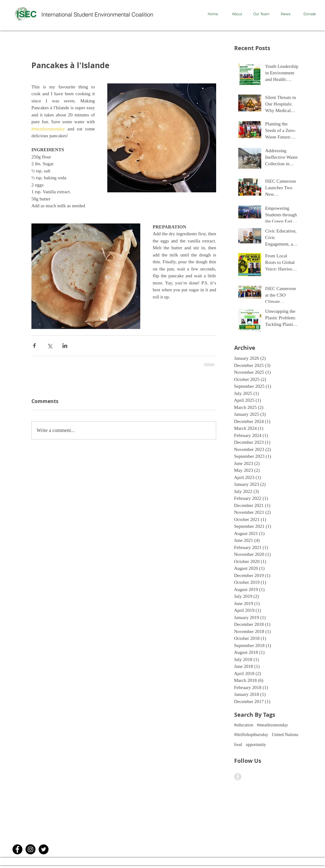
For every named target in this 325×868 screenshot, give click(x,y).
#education (244, 725)
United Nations (285, 735)
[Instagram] (30, 849)
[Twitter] (44, 849)
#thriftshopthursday (251, 735)
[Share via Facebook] (34, 346)
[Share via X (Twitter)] (50, 346)
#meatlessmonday (272, 725)
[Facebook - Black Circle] (17, 849)
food (238, 745)
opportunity (256, 745)
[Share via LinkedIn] (65, 346)
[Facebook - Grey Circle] (238, 777)
